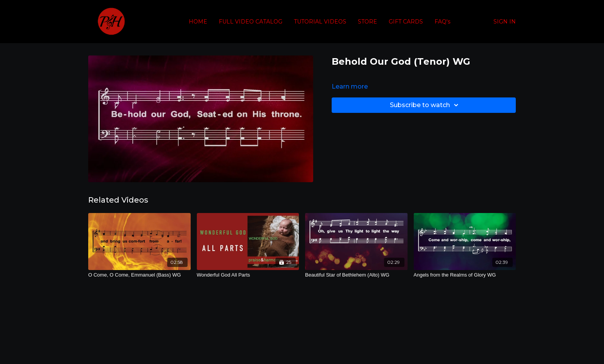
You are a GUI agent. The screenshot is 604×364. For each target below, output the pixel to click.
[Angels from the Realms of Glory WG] (465, 275)
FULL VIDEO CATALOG (251, 22)
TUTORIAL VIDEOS (320, 22)
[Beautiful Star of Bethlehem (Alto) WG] (356, 275)
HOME (198, 22)
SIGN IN (505, 22)
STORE (367, 22)
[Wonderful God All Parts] (248, 275)
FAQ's (442, 22)
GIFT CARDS (406, 22)
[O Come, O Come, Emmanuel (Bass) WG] (139, 275)
